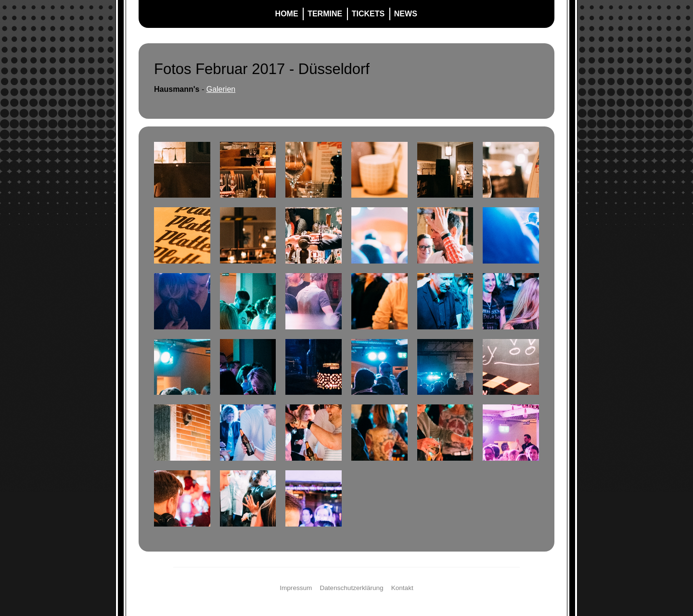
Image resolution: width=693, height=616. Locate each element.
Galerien (221, 89)
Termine (325, 14)
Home (287, 14)
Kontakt (402, 588)
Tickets (368, 14)
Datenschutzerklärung (351, 588)
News (406, 14)
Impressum (296, 588)
